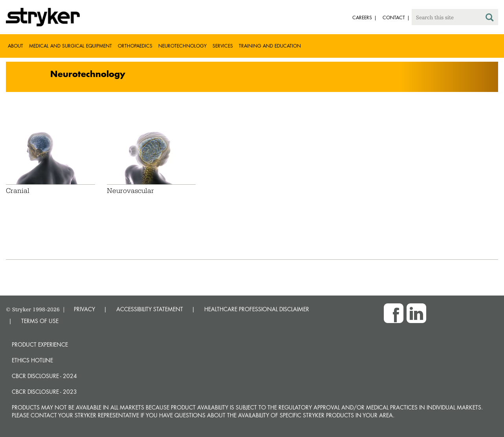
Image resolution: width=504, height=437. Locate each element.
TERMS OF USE (40, 321)
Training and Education (270, 46)
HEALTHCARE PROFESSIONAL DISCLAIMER (257, 309)
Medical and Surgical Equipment (71, 46)
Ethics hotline (32, 360)
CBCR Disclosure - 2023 (44, 392)
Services (223, 46)
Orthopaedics (135, 46)
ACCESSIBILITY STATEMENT (150, 309)
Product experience (40, 344)
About (16, 46)
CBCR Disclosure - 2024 (44, 376)
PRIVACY (84, 309)
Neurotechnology (182, 46)
